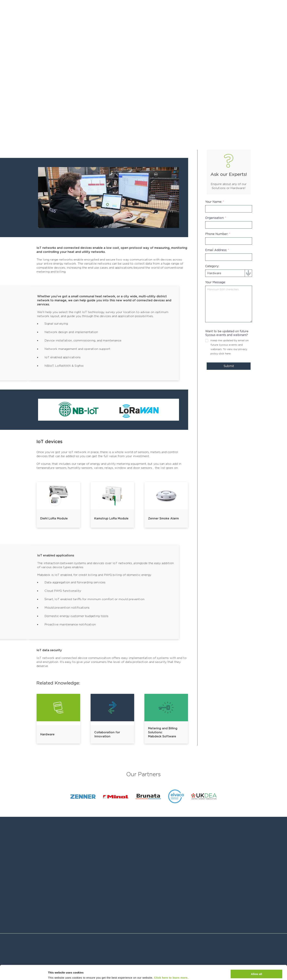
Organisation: (216, 218)
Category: (212, 266)
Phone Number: (218, 234)
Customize (257, 970)
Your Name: (215, 202)
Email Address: (217, 250)
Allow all (257, 959)
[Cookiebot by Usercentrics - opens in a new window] (24, 973)
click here (225, 354)
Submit (229, 366)
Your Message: (215, 282)
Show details (56, 973)
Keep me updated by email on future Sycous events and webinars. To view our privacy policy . (230, 347)
